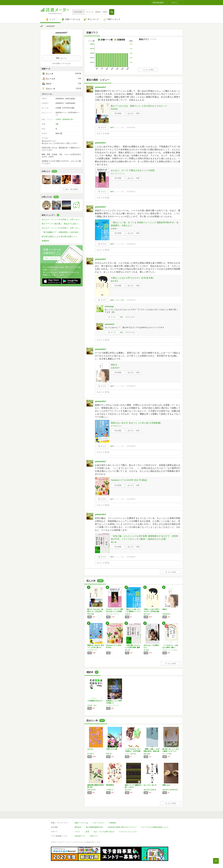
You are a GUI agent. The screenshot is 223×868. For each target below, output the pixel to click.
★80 (112, 300)
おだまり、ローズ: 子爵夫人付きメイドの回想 (133, 170)
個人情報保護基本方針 (94, 827)
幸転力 (114, 365)
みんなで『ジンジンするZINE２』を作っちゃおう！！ (62, 228)
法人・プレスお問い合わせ (104, 832)
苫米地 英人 (92, 705)
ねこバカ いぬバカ (150, 785)
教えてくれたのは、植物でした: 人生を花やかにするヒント (139, 106)
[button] (112, 12)
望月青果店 (110, 785)
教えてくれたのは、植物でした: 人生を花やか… (95, 611)
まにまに (90, 749)
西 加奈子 (91, 754)
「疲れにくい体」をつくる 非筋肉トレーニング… (133, 611)
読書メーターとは (81, 823)
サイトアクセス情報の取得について (155, 827)
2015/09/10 (131, 386)
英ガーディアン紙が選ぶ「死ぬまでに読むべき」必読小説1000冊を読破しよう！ (62, 224)
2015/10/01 (131, 128)
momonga (109, 306)
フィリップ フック (113, 705)
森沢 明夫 (114, 281)
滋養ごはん (166, 785)
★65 (112, 128)
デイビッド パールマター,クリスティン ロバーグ (171, 650)
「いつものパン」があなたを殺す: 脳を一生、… (170, 647)
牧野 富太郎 (91, 790)
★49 (112, 244)
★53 (112, 386)
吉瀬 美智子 (115, 368)
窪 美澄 (146, 650)
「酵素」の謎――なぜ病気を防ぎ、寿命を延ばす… (151, 751)
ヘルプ (77, 832)
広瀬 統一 (114, 229)
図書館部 (45, 241)
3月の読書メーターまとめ (61, 63)
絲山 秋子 (128, 790)
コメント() (119, 128)
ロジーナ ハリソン (118, 174)
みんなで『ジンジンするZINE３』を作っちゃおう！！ (62, 219)
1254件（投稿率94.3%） (65, 119)
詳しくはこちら (52, 258)
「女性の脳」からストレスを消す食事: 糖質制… (133, 647)
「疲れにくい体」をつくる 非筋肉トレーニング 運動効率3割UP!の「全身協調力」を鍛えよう (145, 224)
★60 (112, 192)
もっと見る (148, 70)
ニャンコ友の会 (130, 754)
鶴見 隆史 (147, 754)
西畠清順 (114, 109)
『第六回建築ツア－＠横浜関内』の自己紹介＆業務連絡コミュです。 (62, 232)
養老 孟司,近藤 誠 (150, 790)
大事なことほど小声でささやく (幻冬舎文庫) (132, 278)
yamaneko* (100, 87)
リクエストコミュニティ (128, 832)
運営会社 (78, 827)
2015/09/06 (131, 499)
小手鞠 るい (110, 790)
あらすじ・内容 (134, 113)
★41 (112, 499)
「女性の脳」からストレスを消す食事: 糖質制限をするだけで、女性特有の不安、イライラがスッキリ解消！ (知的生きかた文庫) (144, 537)
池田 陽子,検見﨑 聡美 (170, 790)
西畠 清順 (91, 614)
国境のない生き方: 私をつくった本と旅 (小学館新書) (136, 423)
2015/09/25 (131, 192)
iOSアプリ (94, 836)
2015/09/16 (131, 244)
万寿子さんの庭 (112, 749)
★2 (122, 317)
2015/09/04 (131, 557)
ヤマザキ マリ (116, 426)
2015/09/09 (131, 446)
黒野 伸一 (109, 754)
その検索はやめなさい (95, 701)
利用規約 (113, 823)
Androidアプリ (80, 836)
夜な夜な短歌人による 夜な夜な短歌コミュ (60, 236)
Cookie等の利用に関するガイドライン (122, 827)
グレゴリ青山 (167, 754)
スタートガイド (99, 823)
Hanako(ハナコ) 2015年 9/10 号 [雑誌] (129, 480)
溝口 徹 (114, 542)
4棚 (57, 124)
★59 (112, 446)
